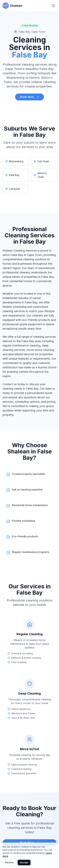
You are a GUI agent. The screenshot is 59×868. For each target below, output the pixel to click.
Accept (24, 862)
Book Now (29, 97)
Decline (9, 862)
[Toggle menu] (53, 6)
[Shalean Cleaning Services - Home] (13, 6)
